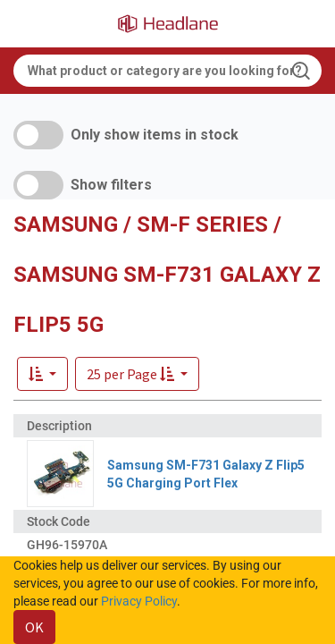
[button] (137, 374)
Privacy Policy (139, 601)
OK (34, 627)
